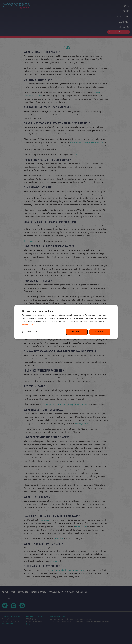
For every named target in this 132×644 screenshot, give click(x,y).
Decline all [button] (77, 332)
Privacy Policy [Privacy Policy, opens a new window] (27, 325)
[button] (30, 332)
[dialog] (66, 322)
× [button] (113, 308)
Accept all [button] (100, 332)
